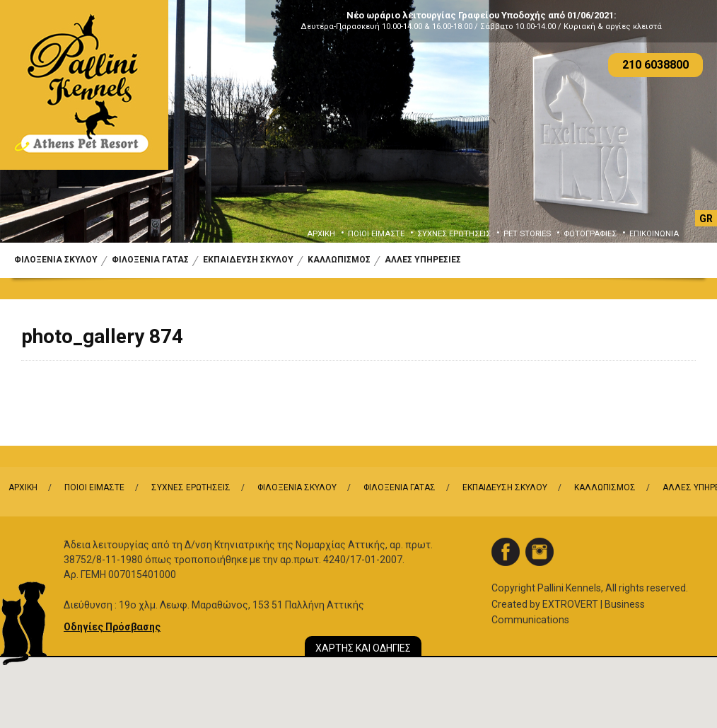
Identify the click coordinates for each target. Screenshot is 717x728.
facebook (506, 552)
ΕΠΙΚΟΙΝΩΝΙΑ (654, 234)
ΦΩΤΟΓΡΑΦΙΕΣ (590, 234)
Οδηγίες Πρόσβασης (112, 627)
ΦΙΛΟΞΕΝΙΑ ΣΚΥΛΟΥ (56, 260)
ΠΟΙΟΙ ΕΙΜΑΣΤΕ (376, 234)
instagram (540, 552)
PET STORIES (527, 234)
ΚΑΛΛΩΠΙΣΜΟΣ (339, 260)
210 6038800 (655, 65)
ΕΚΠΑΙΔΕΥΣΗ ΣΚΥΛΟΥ (248, 260)
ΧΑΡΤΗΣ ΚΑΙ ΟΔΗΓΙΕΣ (363, 648)
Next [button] (683, 132)
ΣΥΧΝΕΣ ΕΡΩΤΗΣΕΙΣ (454, 234)
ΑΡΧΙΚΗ (321, 234)
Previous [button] (34, 132)
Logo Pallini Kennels (84, 85)
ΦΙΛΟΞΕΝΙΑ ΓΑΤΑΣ (150, 260)
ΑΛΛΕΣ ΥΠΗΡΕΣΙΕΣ (423, 260)
